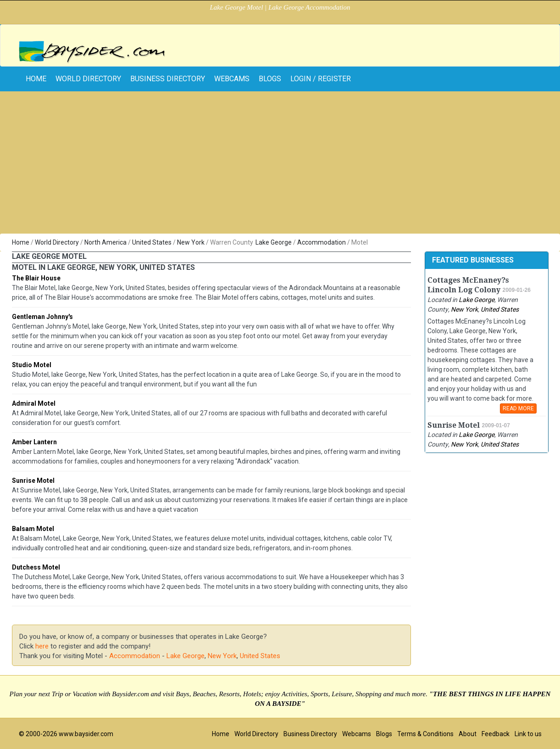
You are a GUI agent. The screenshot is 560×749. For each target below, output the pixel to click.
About (468, 734)
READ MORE (518, 408)
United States (152, 242)
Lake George (274, 242)
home (36, 79)
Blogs (270, 79)
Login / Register (321, 79)
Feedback (496, 734)
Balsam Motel (33, 529)
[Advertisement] (280, 165)
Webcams (232, 79)
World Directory (88, 79)
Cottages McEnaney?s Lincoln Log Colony (468, 285)
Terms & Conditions (425, 734)
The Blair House (36, 278)
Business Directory (168, 79)
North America (105, 242)
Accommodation (322, 242)
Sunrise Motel (33, 481)
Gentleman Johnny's (42, 317)
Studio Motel (32, 365)
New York (191, 242)
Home (21, 242)
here (42, 646)
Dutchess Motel (36, 567)
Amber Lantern (34, 442)
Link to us (528, 734)
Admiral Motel (34, 403)
